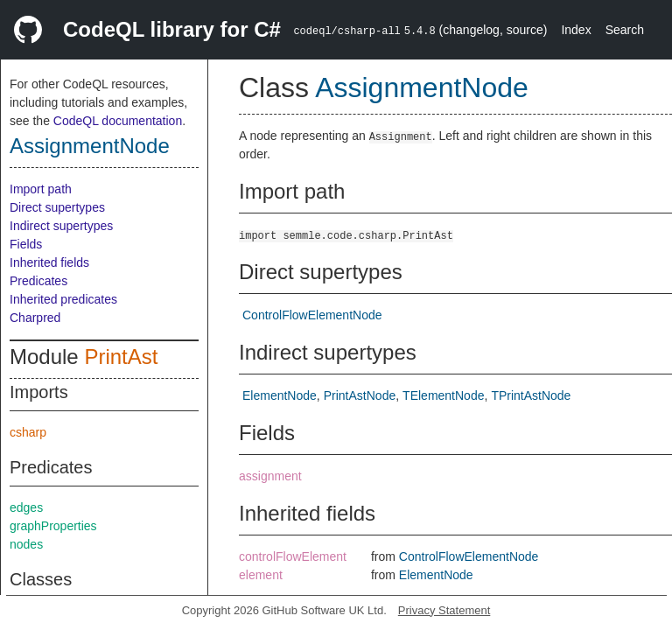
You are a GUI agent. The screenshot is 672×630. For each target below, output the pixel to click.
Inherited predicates (63, 299)
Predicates (38, 281)
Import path (41, 189)
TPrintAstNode (531, 395)
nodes (26, 544)
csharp (28, 432)
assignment (270, 476)
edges (26, 507)
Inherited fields (49, 262)
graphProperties (53, 526)
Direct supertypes (57, 207)
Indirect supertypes (61, 226)
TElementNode (443, 395)
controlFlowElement (293, 556)
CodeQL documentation (118, 121)
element (261, 575)
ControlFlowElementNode (312, 315)
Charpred (35, 318)
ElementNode (280, 395)
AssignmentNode (90, 146)
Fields (26, 244)
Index (576, 30)
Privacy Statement (444, 610)
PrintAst (121, 357)
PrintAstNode (360, 395)
